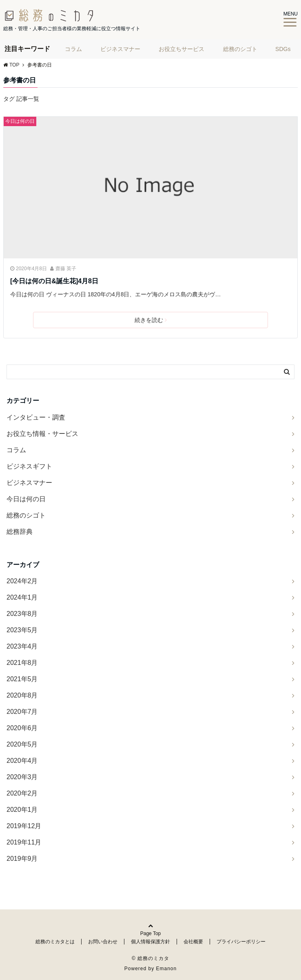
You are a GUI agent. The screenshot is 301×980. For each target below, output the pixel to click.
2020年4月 (22, 761)
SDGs (283, 49)
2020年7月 (22, 712)
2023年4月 (22, 646)
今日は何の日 (20, 121)
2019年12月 (24, 826)
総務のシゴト (240, 49)
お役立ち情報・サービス (42, 434)
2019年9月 (22, 859)
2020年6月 (22, 728)
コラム (73, 49)
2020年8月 (22, 695)
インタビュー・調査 (36, 417)
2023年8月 (22, 614)
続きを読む (151, 320)
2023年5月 (22, 630)
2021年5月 (22, 679)
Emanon (167, 969)
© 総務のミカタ (150, 958)
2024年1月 (22, 597)
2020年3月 (22, 777)
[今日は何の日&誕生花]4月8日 (54, 281)
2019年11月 (24, 842)
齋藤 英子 (66, 269)
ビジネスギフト (29, 466)
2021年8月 (22, 663)
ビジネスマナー (120, 49)
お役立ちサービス (181, 49)
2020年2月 (22, 793)
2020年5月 (22, 744)
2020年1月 (22, 810)
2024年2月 (22, 581)
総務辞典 (20, 532)
